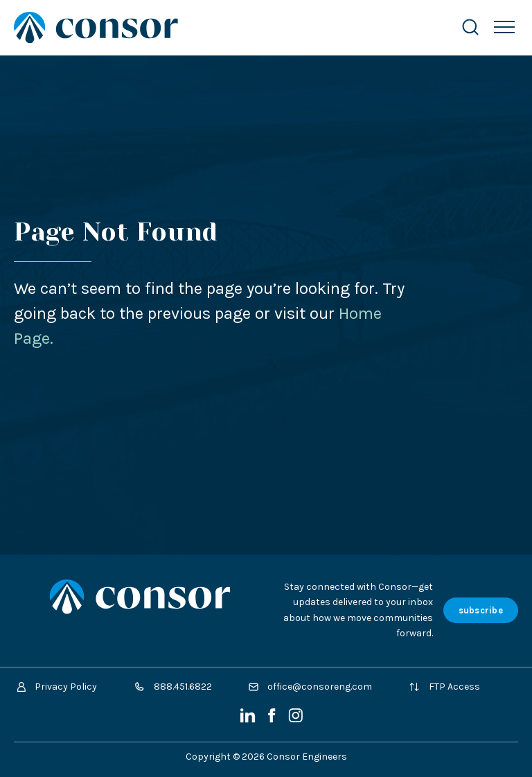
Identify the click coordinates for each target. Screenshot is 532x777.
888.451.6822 (173, 687)
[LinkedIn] (249, 720)
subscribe (481, 610)
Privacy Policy (57, 687)
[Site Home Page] (223, 27)
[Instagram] (295, 720)
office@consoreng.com (310, 687)
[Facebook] (273, 720)
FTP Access (444, 687)
